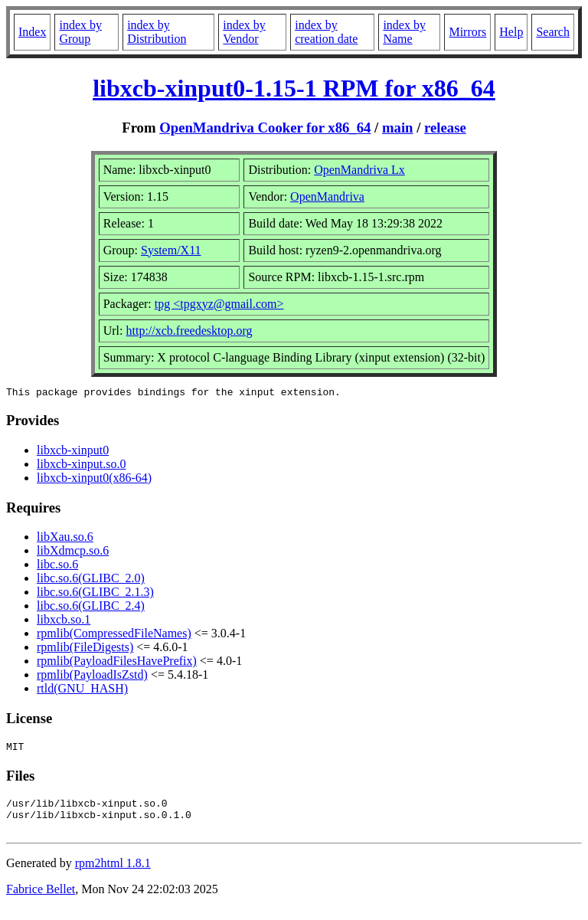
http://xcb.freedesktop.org (189, 331)
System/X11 (171, 250)
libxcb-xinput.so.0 (81, 466)
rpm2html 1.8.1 (113, 874)
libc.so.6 (57, 566)
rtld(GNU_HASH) (82, 691)
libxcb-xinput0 (73, 452)
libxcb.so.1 (64, 622)
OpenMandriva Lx (359, 170)
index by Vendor (244, 32)
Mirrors (467, 32)
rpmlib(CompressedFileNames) (114, 635)
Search (553, 32)
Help (511, 32)
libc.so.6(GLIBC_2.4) (91, 608)
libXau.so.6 (65, 539)
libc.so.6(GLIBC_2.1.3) (95, 594)
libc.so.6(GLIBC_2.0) (91, 580)
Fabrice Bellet (41, 900)
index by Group (80, 32)
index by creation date (326, 32)
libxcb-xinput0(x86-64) (94, 480)
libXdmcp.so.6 (73, 553)
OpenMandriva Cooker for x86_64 (265, 128)
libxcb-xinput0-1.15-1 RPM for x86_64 (294, 88)
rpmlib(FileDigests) (85, 649)
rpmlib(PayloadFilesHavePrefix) (117, 663)
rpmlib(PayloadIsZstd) (92, 677)
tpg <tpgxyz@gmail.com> (219, 304)
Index (32, 32)
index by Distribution (157, 32)
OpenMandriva (327, 196)
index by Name (404, 32)
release (445, 128)
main (398, 128)
